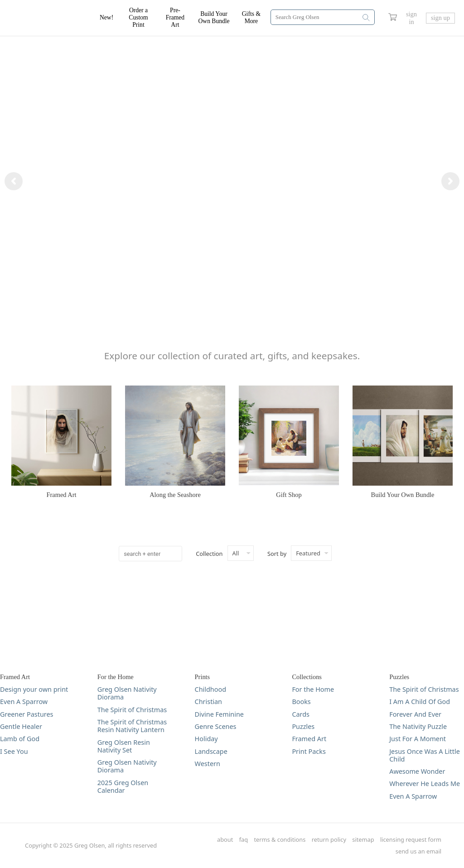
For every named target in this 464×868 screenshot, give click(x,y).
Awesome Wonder (417, 771)
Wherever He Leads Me (425, 784)
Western (208, 764)
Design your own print (34, 689)
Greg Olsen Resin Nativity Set (124, 746)
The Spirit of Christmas (132, 710)
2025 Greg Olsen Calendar (123, 787)
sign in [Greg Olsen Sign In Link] (411, 18)
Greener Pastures (27, 714)
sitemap (363, 840)
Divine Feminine (219, 714)
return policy (329, 840)
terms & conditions (280, 840)
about (225, 840)
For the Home (313, 689)
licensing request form (411, 840)
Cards (301, 714)
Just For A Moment (418, 739)
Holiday (206, 739)
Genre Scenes (216, 726)
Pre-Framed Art (175, 18)
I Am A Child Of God (420, 702)
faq (244, 840)
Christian (208, 702)
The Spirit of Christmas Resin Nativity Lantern (132, 726)
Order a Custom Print (138, 18)
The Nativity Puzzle (418, 726)
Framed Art (309, 739)
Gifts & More (251, 17)
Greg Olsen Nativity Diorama (127, 693)
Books (301, 702)
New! (106, 17)
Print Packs (309, 751)
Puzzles (303, 726)
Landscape (211, 751)
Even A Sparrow (24, 702)
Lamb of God (20, 739)
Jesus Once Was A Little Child (425, 755)
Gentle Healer (21, 726)
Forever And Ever (415, 714)
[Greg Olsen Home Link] (54, 18)
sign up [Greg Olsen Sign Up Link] (440, 18)
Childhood (210, 689)
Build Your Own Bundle (214, 17)
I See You (14, 751)
